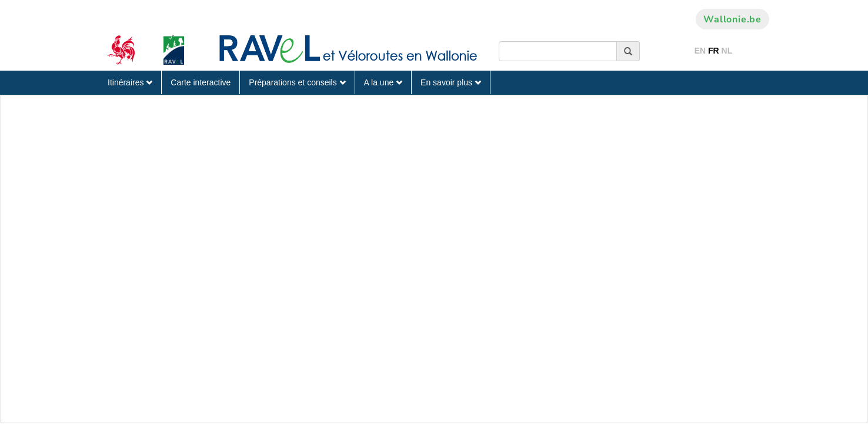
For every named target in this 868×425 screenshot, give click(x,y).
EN (700, 51)
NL (727, 51)
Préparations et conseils (297, 82)
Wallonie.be (732, 19)
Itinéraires (130, 82)
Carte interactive (201, 82)
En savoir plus (451, 82)
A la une (383, 82)
